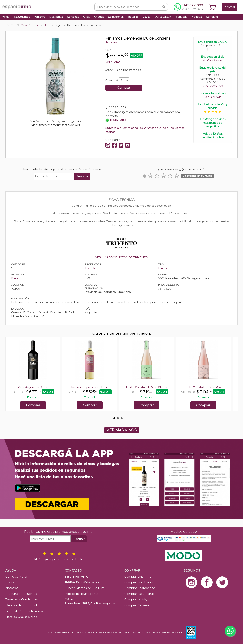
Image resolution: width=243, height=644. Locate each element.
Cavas (146, 17)
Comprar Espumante (139, 594)
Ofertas (99, 17)
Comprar (124, 88)
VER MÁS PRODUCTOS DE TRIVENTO (122, 257)
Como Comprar (16, 577)
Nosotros (12, 588)
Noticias (196, 17)
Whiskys (40, 17)
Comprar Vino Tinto (138, 577)
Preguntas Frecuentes (21, 594)
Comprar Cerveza (137, 605)
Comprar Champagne (140, 588)
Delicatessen (163, 17)
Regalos (133, 17)
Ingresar (229, 7)
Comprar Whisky (136, 599)
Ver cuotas (113, 62)
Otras (87, 17)
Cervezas (73, 17)
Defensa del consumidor (23, 605)
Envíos (10, 582)
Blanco (163, 268)
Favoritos (111, 42)
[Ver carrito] (213, 7)
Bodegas (181, 17)
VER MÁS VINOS (122, 430)
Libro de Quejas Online (21, 617)
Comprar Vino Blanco (139, 582)
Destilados (56, 17)
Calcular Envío (213, 97)
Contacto (212, 17)
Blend (15, 278)
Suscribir (82, 176)
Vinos (6, 17)
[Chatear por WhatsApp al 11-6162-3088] (189, 7)
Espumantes (22, 17)
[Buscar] (164, 7)
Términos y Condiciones (22, 599)
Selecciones (116, 17)
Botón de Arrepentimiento (24, 611)
